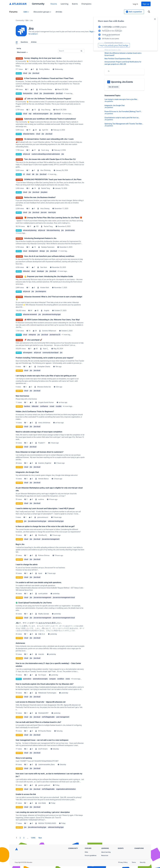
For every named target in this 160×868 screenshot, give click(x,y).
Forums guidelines (91, 855)
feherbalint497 (43, 713)
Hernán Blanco (43, 479)
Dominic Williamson (49, 331)
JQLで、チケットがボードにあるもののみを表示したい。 (39, 623)
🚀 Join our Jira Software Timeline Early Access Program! (48, 99)
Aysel (40, 573)
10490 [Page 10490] (33, 838)
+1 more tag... (69, 93)
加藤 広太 (42, 634)
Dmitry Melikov (44, 69)
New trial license (22, 396)
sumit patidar (43, 594)
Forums (54, 4)
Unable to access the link (26, 794)
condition (61, 679)
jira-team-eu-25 (55, 335)
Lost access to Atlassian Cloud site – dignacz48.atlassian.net (41, 702)
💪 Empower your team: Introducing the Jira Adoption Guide (49, 276)
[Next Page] (40, 838)
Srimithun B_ (43, 535)
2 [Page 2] (20, 838)
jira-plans (44, 192)
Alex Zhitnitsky (45, 170)
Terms (134, 862)
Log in (136, 4)
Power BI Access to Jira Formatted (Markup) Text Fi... (123, 112)
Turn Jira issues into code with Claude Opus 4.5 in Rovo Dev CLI (50, 159)
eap (30, 114)
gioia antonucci (43, 517)
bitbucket (26, 271)
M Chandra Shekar (46, 89)
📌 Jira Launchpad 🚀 (33, 340)
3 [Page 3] (24, 838)
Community (38, 4)
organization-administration (66, 789)
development (33, 251)
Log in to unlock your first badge (107, 45)
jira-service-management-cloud (64, 597)
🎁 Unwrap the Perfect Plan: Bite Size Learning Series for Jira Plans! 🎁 (53, 218)
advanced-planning (30, 230)
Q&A (26, 12)
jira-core (44, 212)
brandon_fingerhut (45, 463)
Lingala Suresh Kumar (46, 402)
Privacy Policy (123, 862)
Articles (59, 12)
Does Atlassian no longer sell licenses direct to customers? (40, 452)
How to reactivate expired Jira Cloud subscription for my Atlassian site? (45, 684)
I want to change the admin (27, 565)
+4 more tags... (76, 679)
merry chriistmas (44, 423)
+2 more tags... (67, 114)
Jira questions (109, 101)
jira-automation (49, 93)
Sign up (146, 4)
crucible (59, 406)
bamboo (27, 406)
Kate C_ (46, 349)
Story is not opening (24, 758)
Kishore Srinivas (44, 555)
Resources (105, 855)
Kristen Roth (45, 288)
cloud (25, 73)
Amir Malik (42, 803)
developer (40, 271)
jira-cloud (36, 73)
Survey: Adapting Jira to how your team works (43, 58)
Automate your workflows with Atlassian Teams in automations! (50, 119)
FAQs (86, 852)
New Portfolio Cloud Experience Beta (118, 59)
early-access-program (41, 114)
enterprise (32, 335)
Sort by (19, 48)
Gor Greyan (42, 675)
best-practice (28, 93)
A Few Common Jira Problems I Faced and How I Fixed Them (49, 78)
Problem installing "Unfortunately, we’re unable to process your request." (45, 358)
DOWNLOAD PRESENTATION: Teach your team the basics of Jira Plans (53, 179)
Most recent (22, 52)
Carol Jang (45, 150)
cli (24, 174)
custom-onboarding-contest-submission (46, 154)
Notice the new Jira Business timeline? (40, 197)
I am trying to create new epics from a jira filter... (121, 99)
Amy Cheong (46, 110)
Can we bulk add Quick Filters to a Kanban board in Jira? (38, 722)
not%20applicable (48, 717)
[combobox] (71, 51)
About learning (106, 852)
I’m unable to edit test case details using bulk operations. (39, 582)
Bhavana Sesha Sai (44, 387)
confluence (44, 406)
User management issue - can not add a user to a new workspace (42, 740)
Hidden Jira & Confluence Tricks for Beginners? (35, 412)
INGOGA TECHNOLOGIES (47, 823)
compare (52, 679)
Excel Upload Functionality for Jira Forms (35, 603)
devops (42, 251)
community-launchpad (50, 353)
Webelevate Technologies (47, 693)
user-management (63, 717)
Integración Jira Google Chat (27, 472)
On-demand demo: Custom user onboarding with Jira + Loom (49, 139)
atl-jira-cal (27, 154)
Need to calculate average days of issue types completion (39, 432)
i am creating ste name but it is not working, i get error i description (43, 812)
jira (30, 73)
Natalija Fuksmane (48, 247)
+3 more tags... (21, 233)
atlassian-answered (30, 314)
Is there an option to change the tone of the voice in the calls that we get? (45, 526)
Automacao (20, 643)
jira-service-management (51, 539)
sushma (41, 499)
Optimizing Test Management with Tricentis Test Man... (124, 124)
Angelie (47, 311)
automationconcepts (40, 679)
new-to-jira (52, 212)
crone (68, 679)
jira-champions (41, 291)
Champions (86, 4)
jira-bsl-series (70, 230)
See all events (114, 87)
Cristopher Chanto (44, 367)
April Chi (45, 130)
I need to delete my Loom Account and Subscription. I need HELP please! (45, 508)
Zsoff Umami (43, 749)
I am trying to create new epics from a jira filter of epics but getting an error (46, 376)
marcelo (41, 654)
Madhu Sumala (44, 614)
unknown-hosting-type (56, 521)
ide (33, 174)
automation (27, 679)
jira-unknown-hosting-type (51, 314)
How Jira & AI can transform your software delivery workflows (49, 256)
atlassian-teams (29, 134)
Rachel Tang (46, 188)
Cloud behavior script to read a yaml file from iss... (122, 118)
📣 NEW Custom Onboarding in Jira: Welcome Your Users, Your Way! (52, 320)
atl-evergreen (28, 353)
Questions (24, 42)
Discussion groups (42, 12)
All (17, 42)
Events (75, 4)
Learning (64, 4)
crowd (52, 406)
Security (143, 862)
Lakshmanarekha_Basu (46, 764)
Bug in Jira (20, 544)
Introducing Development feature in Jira (40, 238)
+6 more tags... (68, 406)
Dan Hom (44, 267)
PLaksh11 (42, 443)
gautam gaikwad (44, 785)
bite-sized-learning (53, 230)
